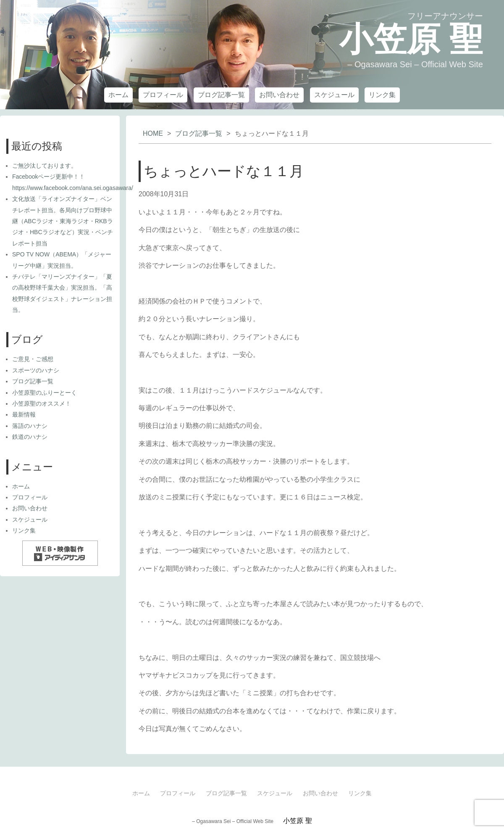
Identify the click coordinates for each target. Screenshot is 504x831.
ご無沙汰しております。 (45, 166)
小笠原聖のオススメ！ (42, 404)
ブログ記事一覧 (221, 95)
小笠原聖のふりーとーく (45, 393)
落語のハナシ (30, 426)
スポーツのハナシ (36, 370)
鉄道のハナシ (30, 437)
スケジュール (334, 95)
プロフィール (163, 95)
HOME (153, 133)
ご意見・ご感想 (33, 359)
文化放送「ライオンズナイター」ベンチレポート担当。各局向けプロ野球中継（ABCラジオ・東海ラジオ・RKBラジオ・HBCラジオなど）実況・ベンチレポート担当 (63, 221)
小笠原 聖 (411, 39)
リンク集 (382, 95)
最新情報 (24, 414)
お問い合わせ (279, 95)
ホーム (118, 95)
